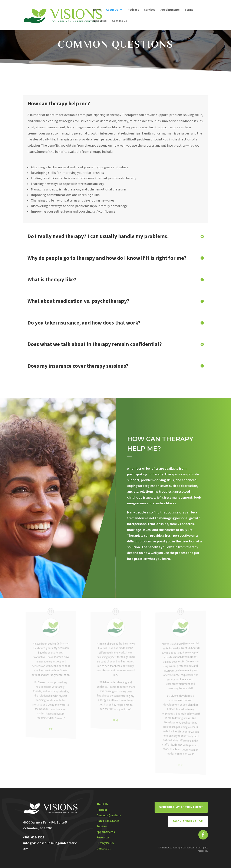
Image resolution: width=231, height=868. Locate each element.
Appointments (170, 10)
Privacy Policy (105, 843)
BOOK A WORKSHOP (188, 821)
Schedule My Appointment (181, 807)
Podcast (133, 10)
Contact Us (119, 21)
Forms (189, 10)
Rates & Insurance (108, 821)
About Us (112, 10)
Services (150, 10)
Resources (100, 21)
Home (97, 10)
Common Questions (109, 815)
